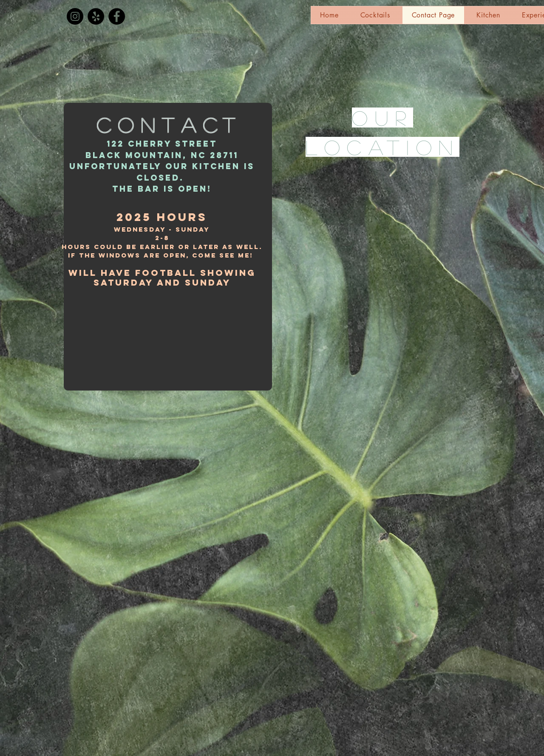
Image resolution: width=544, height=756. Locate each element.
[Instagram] (75, 16)
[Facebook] (117, 16)
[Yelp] (96, 16)
